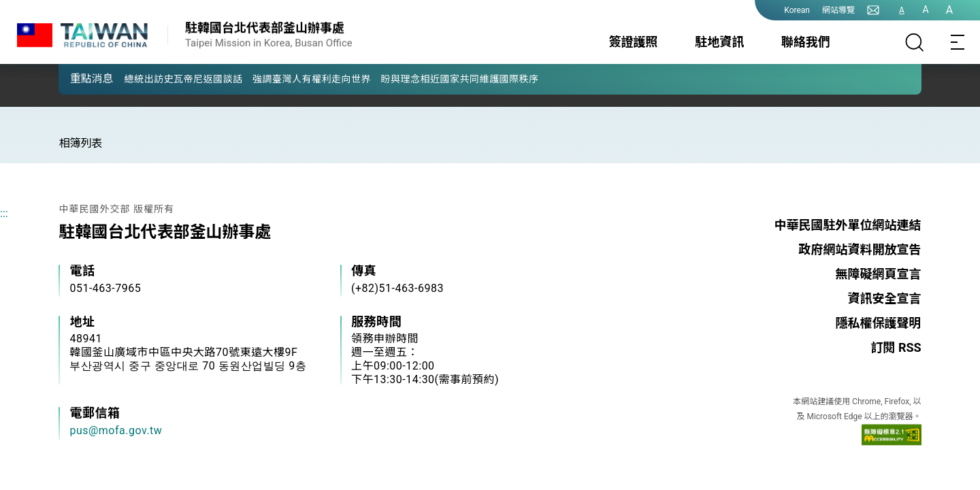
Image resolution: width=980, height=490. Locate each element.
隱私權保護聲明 (879, 323)
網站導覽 (838, 10)
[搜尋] (915, 42)
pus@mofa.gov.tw (116, 430)
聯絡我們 (806, 42)
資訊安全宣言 (885, 298)
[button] (79, 78)
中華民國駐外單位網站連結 (848, 225)
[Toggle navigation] (958, 42)
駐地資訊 (719, 42)
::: (4, 213)
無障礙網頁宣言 (879, 274)
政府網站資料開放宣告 (860, 249)
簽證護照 (634, 42)
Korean (797, 10)
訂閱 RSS (896, 347)
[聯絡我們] (873, 10)
